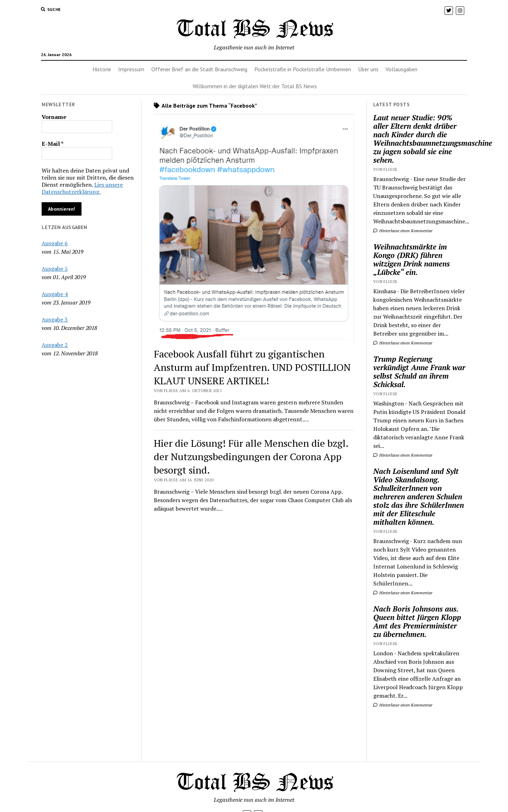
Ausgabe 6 (55, 243)
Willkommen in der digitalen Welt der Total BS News (255, 86)
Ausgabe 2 (55, 345)
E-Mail (53, 144)
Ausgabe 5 (55, 269)
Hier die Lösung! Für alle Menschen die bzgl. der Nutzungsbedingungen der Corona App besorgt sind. (251, 456)
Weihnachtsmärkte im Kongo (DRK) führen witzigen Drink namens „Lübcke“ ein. (412, 259)
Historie (102, 69)
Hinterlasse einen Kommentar (403, 231)
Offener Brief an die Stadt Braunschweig (199, 69)
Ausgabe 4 (55, 294)
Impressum (131, 69)
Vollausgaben (401, 69)
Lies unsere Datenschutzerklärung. (82, 188)
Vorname (54, 117)
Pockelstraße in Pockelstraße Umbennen (303, 69)
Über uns (368, 69)
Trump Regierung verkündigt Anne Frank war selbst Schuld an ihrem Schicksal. (419, 372)
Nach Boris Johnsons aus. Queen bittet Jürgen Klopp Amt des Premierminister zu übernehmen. (417, 621)
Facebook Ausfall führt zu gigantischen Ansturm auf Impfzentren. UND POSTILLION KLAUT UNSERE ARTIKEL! (252, 367)
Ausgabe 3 (55, 319)
